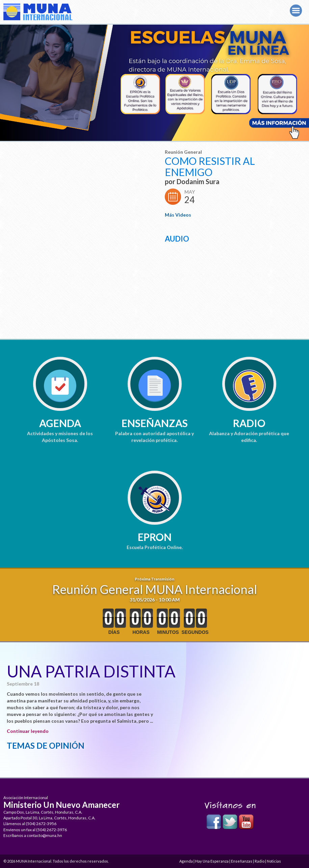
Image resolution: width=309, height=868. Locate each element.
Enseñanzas (155, 423)
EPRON (155, 537)
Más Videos (178, 215)
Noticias (274, 861)
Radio (249, 423)
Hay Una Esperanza (212, 861)
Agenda (60, 423)
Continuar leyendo (28, 731)
